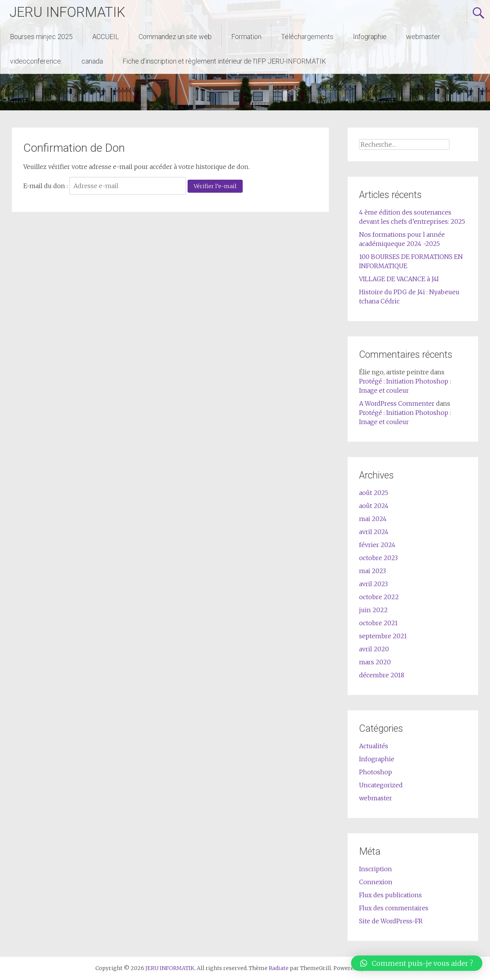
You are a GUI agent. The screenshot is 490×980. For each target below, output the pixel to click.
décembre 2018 (382, 675)
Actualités (374, 746)
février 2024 (377, 545)
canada (92, 61)
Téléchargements (307, 37)
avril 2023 (373, 584)
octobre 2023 (378, 558)
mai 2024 (373, 519)
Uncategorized (381, 785)
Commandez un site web (175, 37)
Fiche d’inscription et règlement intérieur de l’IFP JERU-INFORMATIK (224, 61)
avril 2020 (374, 649)
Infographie (370, 37)
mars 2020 (375, 662)
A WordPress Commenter (397, 403)
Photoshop (376, 772)
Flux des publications (390, 895)
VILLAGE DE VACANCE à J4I (399, 279)
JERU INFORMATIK (67, 12)
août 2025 (374, 493)
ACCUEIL (106, 37)
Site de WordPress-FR (391, 921)
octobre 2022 (379, 597)
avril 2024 (374, 532)
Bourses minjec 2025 (41, 37)
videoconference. (36, 61)
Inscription (376, 869)
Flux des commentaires (394, 908)
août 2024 (374, 506)
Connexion (376, 882)
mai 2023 (372, 571)
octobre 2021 (378, 623)
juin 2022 (373, 610)
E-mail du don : (46, 186)
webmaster (423, 37)
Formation (246, 37)
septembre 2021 (383, 636)
